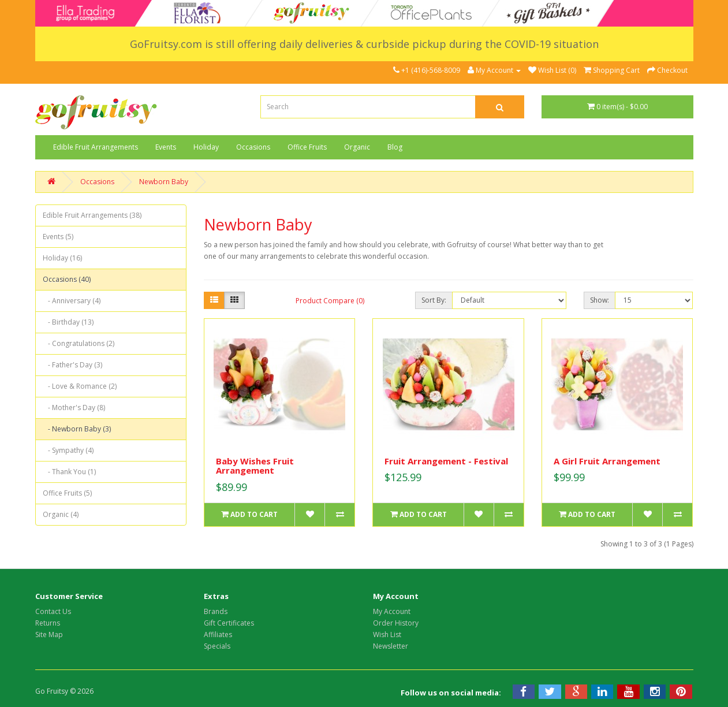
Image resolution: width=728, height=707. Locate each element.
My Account (392, 611)
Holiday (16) (62, 258)
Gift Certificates (229, 623)
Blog (395, 147)
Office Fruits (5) (67, 493)
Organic (357, 147)
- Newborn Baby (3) (77, 429)
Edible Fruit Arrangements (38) (92, 215)
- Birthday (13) (68, 322)
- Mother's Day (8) (74, 408)
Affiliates (218, 635)
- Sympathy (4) (68, 450)
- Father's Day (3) (72, 365)
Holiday (206, 147)
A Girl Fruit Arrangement (607, 461)
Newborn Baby (164, 182)
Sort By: (434, 300)
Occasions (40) (67, 279)
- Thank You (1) (69, 472)
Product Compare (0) (330, 301)
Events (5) (58, 237)
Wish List (387, 635)
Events (166, 147)
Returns (48, 623)
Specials (217, 646)
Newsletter (391, 646)
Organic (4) (61, 514)
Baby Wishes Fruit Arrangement (255, 466)
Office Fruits (307, 147)
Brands (216, 611)
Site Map (49, 635)
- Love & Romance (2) (80, 386)
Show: (600, 300)
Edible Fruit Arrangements (96, 147)
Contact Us (53, 611)
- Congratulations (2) (79, 343)
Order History (396, 623)
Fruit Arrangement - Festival (446, 461)
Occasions (253, 147)
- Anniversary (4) (72, 301)
